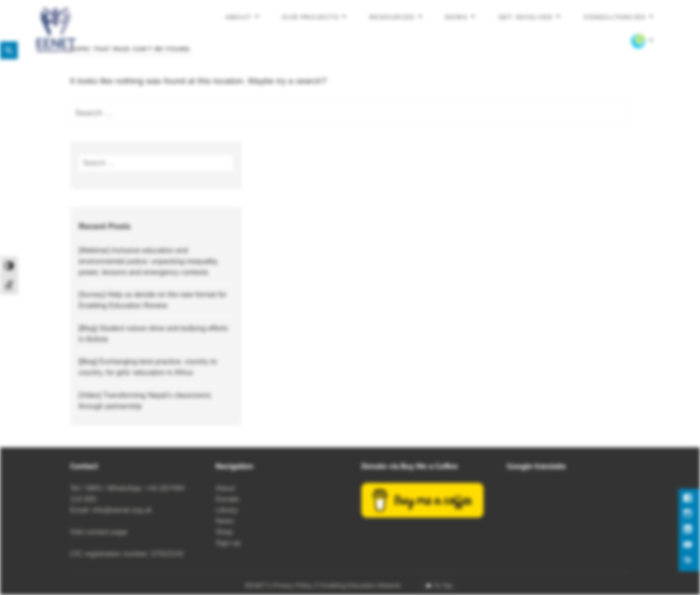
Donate (227, 499)
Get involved (526, 17)
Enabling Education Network (361, 585)
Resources (392, 17)
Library (227, 510)
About (239, 17)
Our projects (311, 17)
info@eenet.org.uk (122, 510)
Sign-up (228, 543)
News (456, 17)
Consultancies (615, 17)
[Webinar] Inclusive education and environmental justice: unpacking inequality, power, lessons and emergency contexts (148, 261)
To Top (443, 585)
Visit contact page (99, 532)
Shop (224, 532)
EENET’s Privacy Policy (279, 585)
